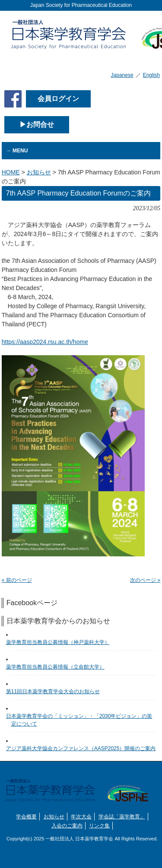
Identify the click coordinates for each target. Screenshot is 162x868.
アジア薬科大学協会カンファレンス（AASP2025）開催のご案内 (84, 748)
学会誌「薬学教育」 (122, 817)
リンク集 (99, 826)
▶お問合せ (37, 125)
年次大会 (81, 817)
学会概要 (26, 817)
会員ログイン (58, 99)
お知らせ (54, 817)
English (151, 75)
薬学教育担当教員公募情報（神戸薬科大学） (60, 642)
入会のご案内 (67, 826)
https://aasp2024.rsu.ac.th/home (45, 342)
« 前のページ (17, 580)
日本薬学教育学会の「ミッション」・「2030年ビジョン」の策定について (82, 720)
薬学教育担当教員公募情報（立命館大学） (58, 667)
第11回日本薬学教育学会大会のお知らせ (56, 691)
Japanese (122, 75)
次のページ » (145, 580)
